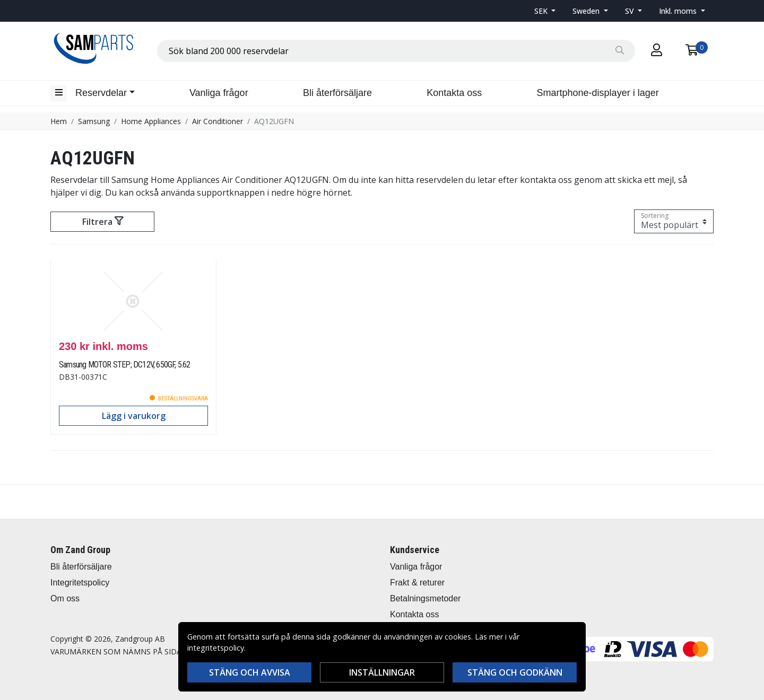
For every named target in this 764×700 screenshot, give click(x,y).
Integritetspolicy (80, 583)
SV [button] (631, 11)
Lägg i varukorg (134, 416)
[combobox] (396, 51)
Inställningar (382, 672)
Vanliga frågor (219, 93)
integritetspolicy (216, 648)
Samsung (94, 121)
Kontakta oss (454, 93)
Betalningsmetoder (425, 598)
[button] (545, 11)
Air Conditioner (218, 121)
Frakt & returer (417, 583)
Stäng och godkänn (515, 672)
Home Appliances (151, 121)
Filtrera (103, 222)
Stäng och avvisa (250, 672)
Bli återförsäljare (337, 93)
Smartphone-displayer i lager (598, 93)
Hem (59, 121)
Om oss (65, 598)
